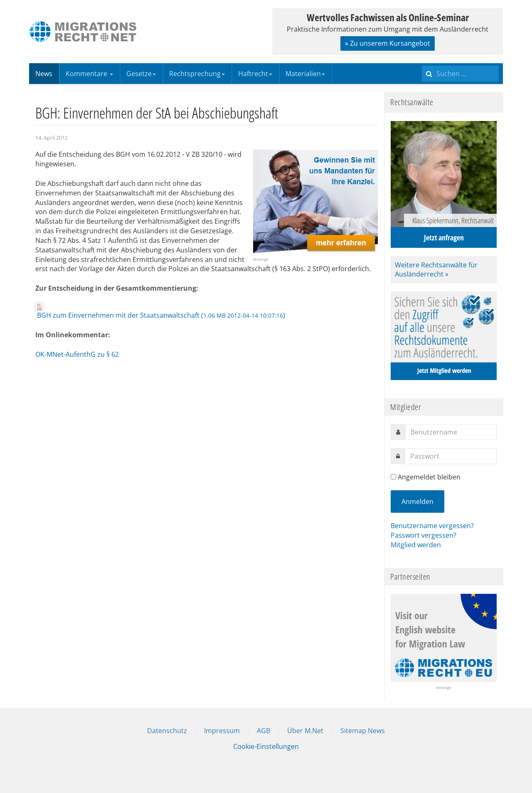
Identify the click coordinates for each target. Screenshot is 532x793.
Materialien (305, 74)
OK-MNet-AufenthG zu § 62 (77, 354)
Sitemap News (363, 731)
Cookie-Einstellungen (266, 746)
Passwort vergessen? (424, 535)
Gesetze (141, 74)
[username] (451, 432)
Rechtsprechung (197, 74)
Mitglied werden (416, 545)
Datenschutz (167, 731)
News (44, 74)
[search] (460, 74)
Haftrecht (255, 74)
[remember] (393, 477)
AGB (264, 731)
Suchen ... (422, 63)
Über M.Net (305, 731)
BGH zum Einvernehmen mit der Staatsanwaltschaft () (160, 311)
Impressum (222, 731)
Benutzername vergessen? (432, 526)
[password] (451, 456)
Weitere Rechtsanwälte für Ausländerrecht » (436, 270)
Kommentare (89, 74)
